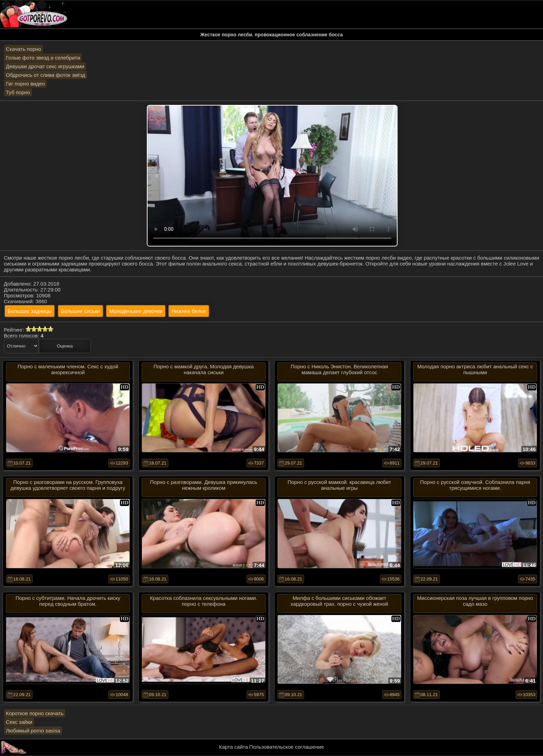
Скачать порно (24, 49)
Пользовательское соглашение (286, 747)
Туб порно (18, 92)
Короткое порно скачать (35, 713)
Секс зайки (19, 722)
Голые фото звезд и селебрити (43, 58)
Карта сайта (234, 747)
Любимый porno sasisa (33, 731)
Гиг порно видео (25, 84)
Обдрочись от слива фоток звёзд (46, 75)
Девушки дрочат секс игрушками (45, 66)
